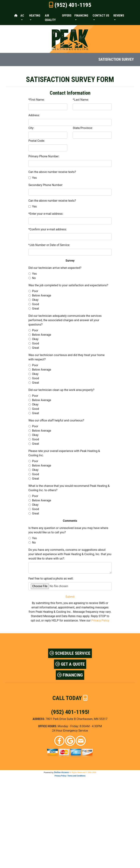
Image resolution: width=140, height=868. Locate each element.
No (34, 278)
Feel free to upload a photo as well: (51, 579)
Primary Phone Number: (44, 156)
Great (36, 309)
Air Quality (50, 18)
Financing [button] (81, 16)
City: (31, 128)
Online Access (61, 772)
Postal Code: (37, 141)
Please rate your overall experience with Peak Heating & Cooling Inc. (64, 453)
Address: (34, 115)
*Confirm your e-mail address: (48, 229)
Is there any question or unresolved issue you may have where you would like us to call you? (68, 530)
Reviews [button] (119, 16)
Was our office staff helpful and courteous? (56, 420)
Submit (70, 597)
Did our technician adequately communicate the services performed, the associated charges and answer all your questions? (65, 320)
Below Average (42, 295)
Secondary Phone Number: (46, 185)
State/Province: (83, 128)
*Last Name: (81, 100)
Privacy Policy (100, 620)
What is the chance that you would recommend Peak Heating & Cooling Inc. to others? (69, 488)
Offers (67, 16)
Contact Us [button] (101, 16)
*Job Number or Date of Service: (49, 245)
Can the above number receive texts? (52, 172)
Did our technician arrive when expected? (55, 268)
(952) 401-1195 (73, 5)
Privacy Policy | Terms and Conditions (70, 776)
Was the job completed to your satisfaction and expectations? (68, 285)
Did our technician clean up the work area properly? (61, 390)
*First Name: (37, 100)
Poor (35, 291)
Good (36, 304)
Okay (35, 300)
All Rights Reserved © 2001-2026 (83, 773)
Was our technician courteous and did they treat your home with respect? (67, 357)
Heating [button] (35, 16)
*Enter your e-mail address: (46, 214)
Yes (34, 178)
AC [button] (22, 16)
